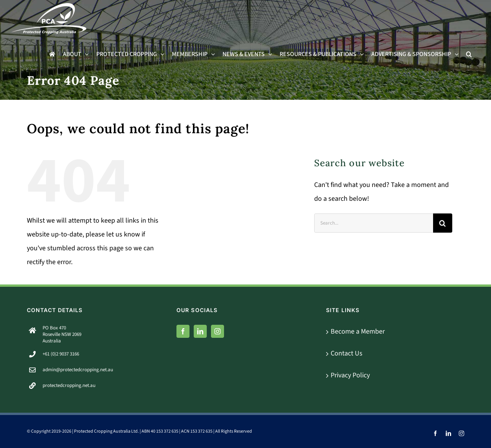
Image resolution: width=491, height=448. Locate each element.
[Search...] (374, 223)
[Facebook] (183, 331)
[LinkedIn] (200, 331)
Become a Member (358, 331)
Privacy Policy (350, 375)
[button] (469, 54)
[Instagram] (217, 331)
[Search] (443, 223)
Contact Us (347, 353)
